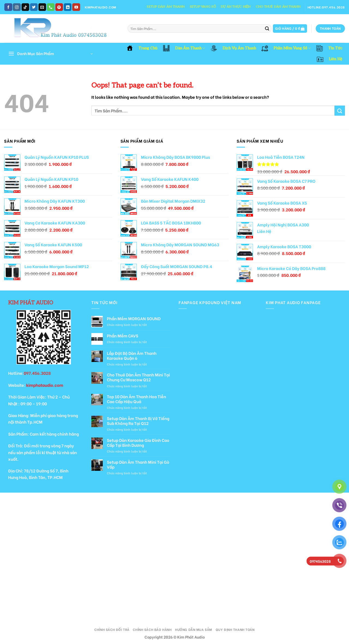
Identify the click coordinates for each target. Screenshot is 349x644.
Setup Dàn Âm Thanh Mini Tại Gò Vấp (138, 464)
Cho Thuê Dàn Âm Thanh (278, 7)
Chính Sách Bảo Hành (152, 629)
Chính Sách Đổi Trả (112, 629)
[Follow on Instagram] (17, 7)
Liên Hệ (264, 231)
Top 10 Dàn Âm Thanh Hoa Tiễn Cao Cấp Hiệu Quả (136, 399)
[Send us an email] (42, 7)
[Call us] (51, 7)
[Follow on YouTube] (76, 7)
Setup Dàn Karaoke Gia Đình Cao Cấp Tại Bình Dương (138, 442)
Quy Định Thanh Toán (235, 629)
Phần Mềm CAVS (123, 336)
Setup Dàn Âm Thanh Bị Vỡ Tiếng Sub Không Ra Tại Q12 (138, 421)
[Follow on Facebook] (8, 7)
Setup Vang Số (203, 7)
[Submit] (267, 29)
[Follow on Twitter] (34, 7)
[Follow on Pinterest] (59, 7)
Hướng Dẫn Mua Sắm (194, 629)
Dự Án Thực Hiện (236, 7)
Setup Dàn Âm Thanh (166, 7)
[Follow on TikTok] (25, 7)
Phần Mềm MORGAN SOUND (134, 318)
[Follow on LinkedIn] (68, 7)
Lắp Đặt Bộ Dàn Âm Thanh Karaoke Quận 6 (132, 355)
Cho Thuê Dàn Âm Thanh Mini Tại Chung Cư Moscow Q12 (138, 377)
